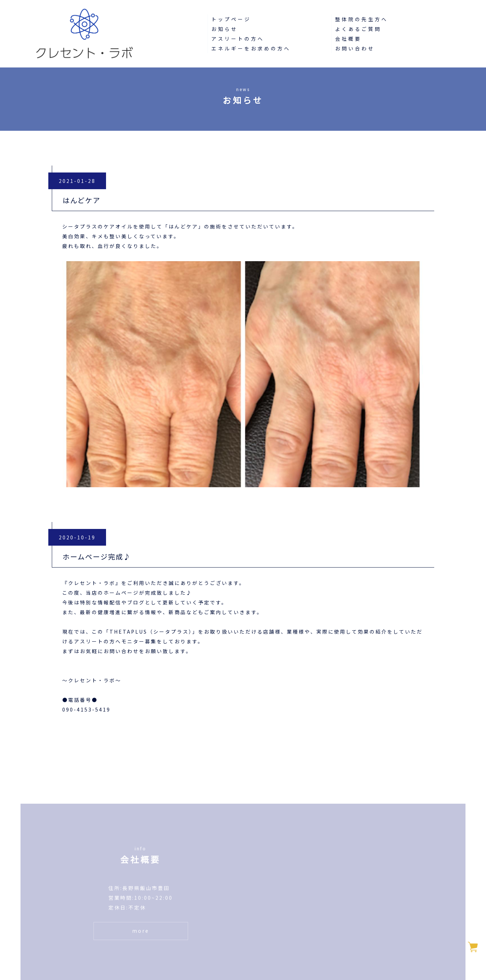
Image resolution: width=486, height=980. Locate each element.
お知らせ (225, 29)
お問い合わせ (355, 48)
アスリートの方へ (238, 39)
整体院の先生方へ (362, 19)
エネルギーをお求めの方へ (251, 48)
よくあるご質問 (358, 29)
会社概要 (348, 39)
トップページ (231, 19)
